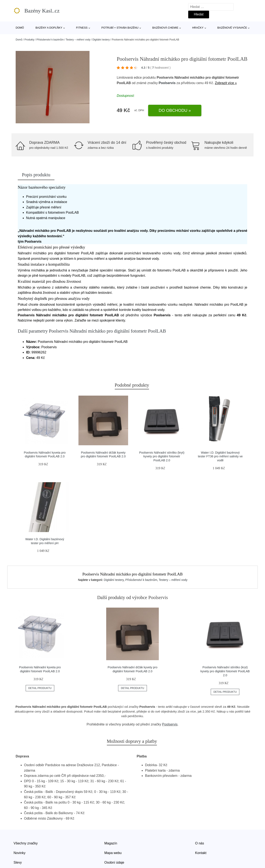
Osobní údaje (114, 862)
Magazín (111, 843)
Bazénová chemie (165, 28)
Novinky (20, 853)
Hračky (198, 28)
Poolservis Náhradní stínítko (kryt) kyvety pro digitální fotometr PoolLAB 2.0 (162, 456)
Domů (20, 28)
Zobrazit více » (226, 83)
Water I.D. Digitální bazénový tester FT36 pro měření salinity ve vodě (220, 456)
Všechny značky (26, 843)
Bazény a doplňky (49, 28)
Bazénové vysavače (232, 28)
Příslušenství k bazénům (50, 40)
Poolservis (167, 83)
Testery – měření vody (78, 40)
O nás (200, 843)
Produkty (29, 40)
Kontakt (201, 853)
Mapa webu (113, 853)
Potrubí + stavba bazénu (120, 28)
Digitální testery (101, 40)
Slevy (18, 862)
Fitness (82, 28)
